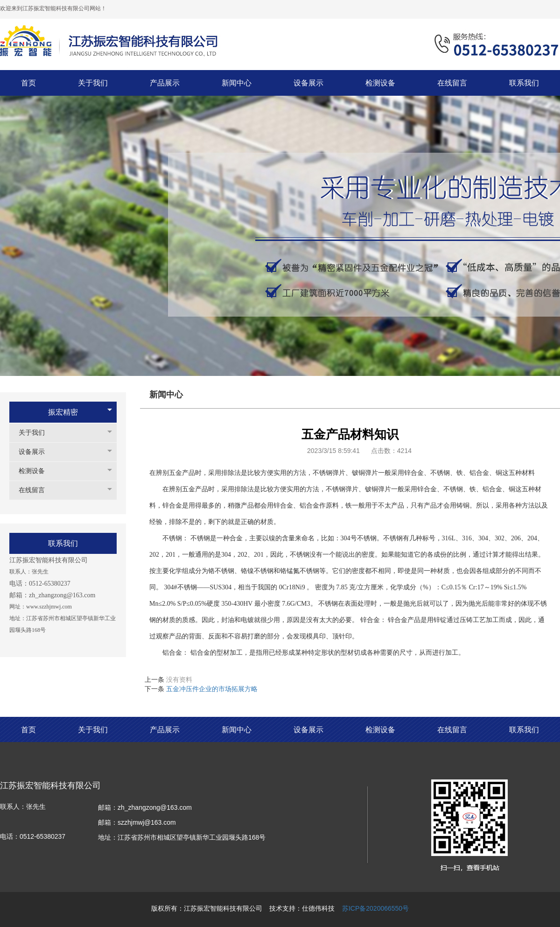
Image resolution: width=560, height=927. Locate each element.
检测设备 (36, 471)
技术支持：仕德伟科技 (302, 908)
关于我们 (36, 433)
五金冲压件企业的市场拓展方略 (212, 689)
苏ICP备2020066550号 (375, 908)
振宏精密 (63, 412)
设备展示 (36, 452)
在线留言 (36, 490)
